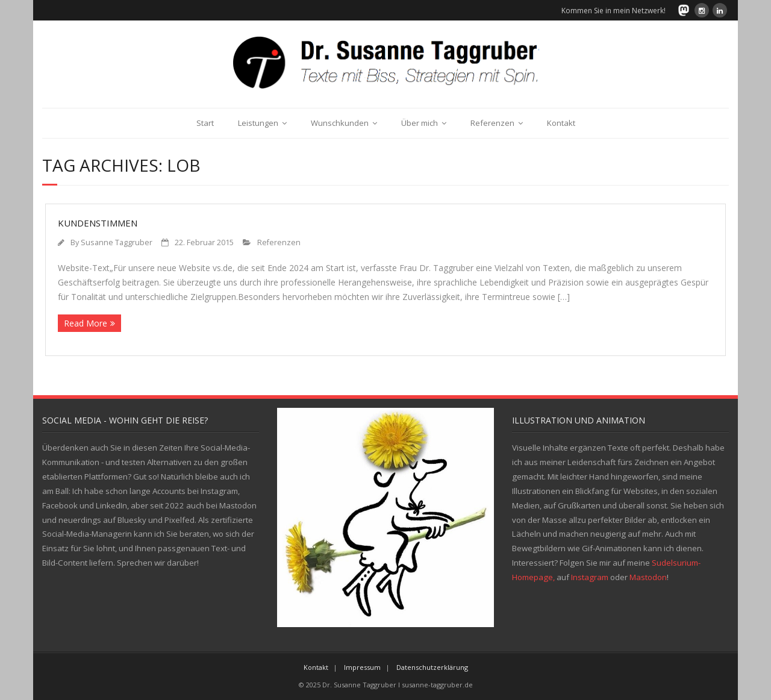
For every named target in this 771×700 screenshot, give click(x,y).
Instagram (590, 577)
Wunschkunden (340, 123)
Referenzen (492, 123)
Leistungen (258, 123)
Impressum (362, 667)
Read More (86, 323)
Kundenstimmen (98, 223)
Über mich (420, 123)
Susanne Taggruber (117, 242)
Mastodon (648, 577)
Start (205, 123)
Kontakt (561, 123)
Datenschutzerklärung (432, 667)
